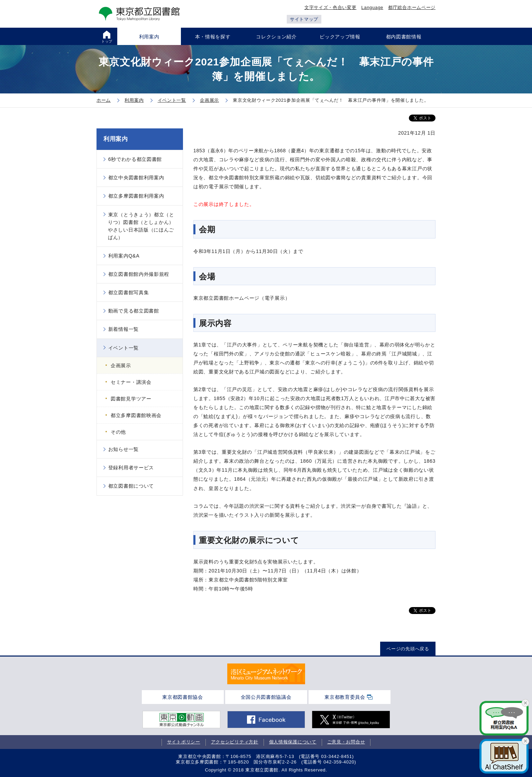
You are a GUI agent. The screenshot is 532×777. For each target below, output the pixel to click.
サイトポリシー (184, 742)
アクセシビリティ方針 (235, 742)
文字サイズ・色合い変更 (331, 7)
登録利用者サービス (131, 468)
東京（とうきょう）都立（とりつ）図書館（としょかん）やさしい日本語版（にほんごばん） (141, 226)
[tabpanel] (266, 674)
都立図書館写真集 (129, 292)
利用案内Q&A (124, 256)
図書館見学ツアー (131, 399)
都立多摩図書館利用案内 (136, 196)
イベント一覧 (123, 348)
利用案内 (116, 139)
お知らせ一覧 (123, 449)
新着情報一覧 (123, 329)
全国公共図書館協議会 (266, 697)
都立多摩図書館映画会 (136, 415)
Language (372, 7)
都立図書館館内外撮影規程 (139, 274)
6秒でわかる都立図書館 (135, 159)
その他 (118, 432)
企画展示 (121, 365)
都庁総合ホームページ (412, 7)
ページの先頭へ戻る (408, 649)
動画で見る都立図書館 (134, 311)
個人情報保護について (293, 742)
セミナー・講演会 (131, 382)
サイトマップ (304, 19)
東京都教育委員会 (345, 697)
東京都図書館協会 (183, 697)
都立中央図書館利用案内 (136, 178)
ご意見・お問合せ (346, 742)
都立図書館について (131, 486)
